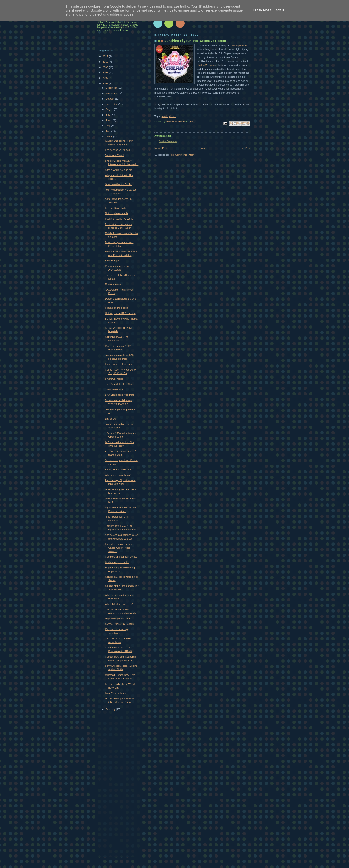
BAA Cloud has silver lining (120, 395)
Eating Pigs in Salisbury (118, 469)
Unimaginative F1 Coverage (120, 313)
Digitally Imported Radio (118, 619)
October (110, 99)
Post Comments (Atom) (182, 155)
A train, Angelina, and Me (119, 170)
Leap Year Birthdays (116, 693)
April (108, 131)
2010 (106, 62)
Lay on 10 (111, 419)
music (165, 116)
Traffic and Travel (115, 155)
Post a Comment (168, 141)
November (112, 93)
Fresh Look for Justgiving (119, 364)
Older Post (244, 148)
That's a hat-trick (114, 389)
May (108, 126)
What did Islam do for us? (119, 604)
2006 (106, 84)
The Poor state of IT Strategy (121, 384)
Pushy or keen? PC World (119, 219)
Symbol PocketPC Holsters (120, 624)
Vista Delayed (113, 261)
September (112, 104)
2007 (106, 78)
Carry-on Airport (114, 284)
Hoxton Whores (205, 65)
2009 (106, 67)
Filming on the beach (117, 308)
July (108, 115)
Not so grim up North (116, 213)
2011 (106, 56)
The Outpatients (238, 45)
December (112, 88)
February (111, 709)
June (109, 120)
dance (173, 116)
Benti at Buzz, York (115, 208)
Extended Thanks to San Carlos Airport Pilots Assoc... (119, 548)
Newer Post (161, 148)
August (110, 109)
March (109, 137)
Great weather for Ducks (118, 184)
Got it (280, 10)
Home (203, 148)
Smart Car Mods (114, 379)
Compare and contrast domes (121, 557)
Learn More (262, 10)
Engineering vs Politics (117, 150)
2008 (106, 73)
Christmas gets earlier (117, 562)
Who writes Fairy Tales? (118, 475)
